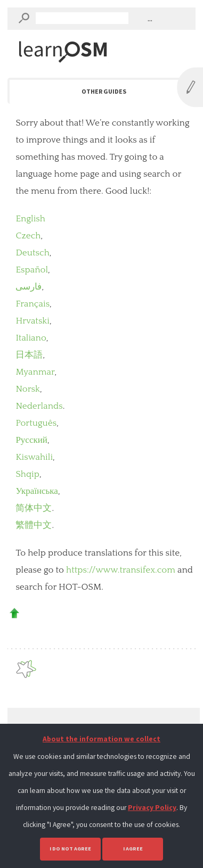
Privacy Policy (152, 808)
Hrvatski (33, 321)
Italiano (31, 338)
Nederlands (39, 406)
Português (36, 423)
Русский (31, 440)
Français (33, 304)
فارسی (29, 287)
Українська (37, 491)
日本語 (29, 355)
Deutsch (32, 253)
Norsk (28, 389)
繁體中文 (34, 525)
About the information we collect (101, 739)
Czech (28, 236)
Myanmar (35, 372)
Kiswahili (34, 457)
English (30, 219)
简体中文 (34, 508)
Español (32, 270)
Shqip (27, 474)
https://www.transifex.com (121, 570)
